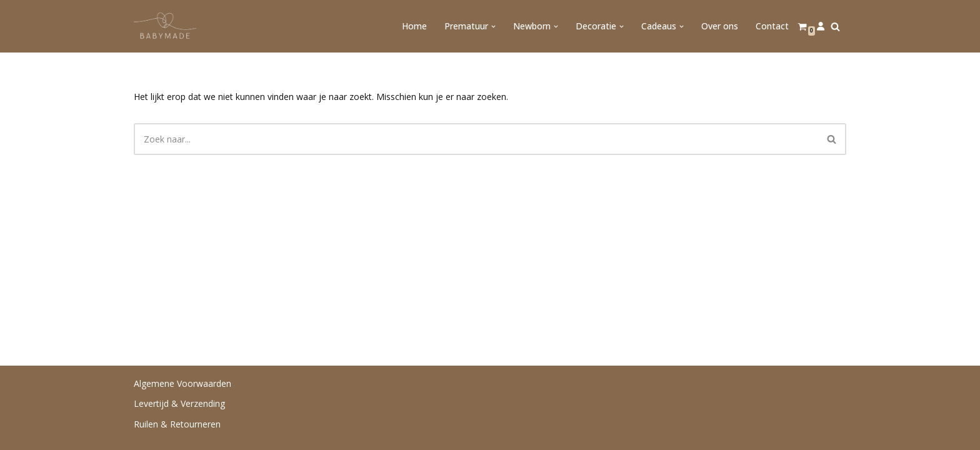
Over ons (720, 26)
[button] (493, 27)
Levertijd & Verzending (179, 403)
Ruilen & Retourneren (177, 424)
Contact (772, 26)
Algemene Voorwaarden (182, 383)
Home (414, 26)
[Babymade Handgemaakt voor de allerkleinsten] (168, 26)
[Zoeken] (835, 27)
